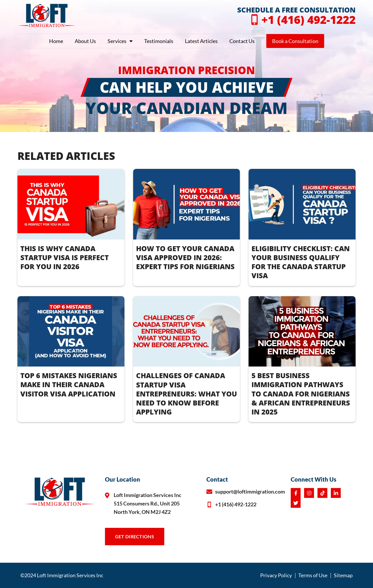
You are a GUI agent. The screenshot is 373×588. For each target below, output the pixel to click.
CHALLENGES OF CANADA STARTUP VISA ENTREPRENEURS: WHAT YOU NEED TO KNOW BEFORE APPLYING (186, 394)
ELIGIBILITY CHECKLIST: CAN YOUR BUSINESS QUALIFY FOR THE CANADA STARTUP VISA (301, 262)
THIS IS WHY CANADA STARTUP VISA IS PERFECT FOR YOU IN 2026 (65, 257)
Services (120, 41)
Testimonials (159, 41)
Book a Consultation (295, 41)
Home (56, 41)
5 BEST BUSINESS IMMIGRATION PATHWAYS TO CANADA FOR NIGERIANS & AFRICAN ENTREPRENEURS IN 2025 (301, 394)
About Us (85, 41)
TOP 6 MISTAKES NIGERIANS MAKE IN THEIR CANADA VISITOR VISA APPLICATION (69, 384)
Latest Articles (201, 41)
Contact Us (242, 41)
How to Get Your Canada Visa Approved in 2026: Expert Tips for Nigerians (185, 257)
